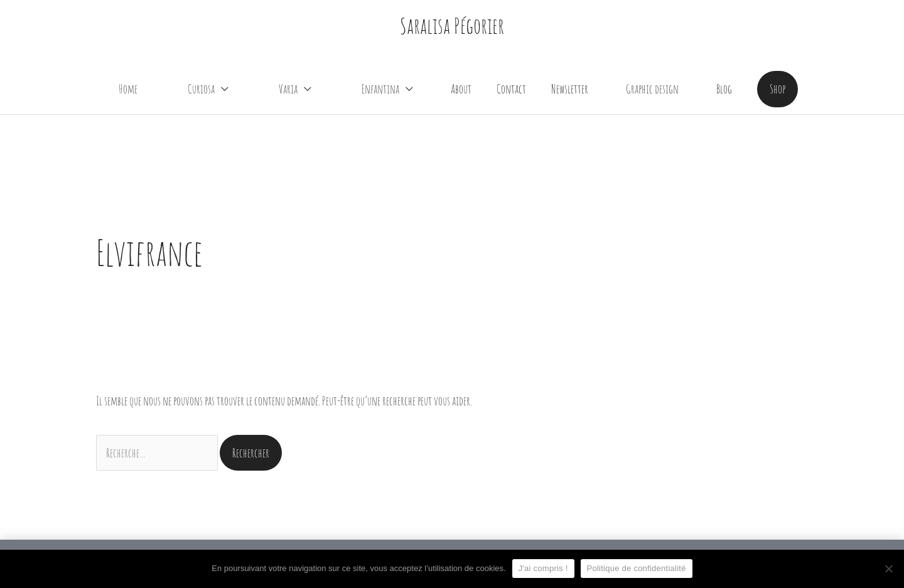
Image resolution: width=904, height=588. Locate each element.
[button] (778, 89)
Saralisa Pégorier (452, 25)
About (461, 89)
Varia (288, 89)
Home (128, 89)
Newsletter (570, 89)
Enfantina (380, 89)
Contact (511, 89)
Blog (724, 89)
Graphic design (652, 89)
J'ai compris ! (543, 568)
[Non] (888, 569)
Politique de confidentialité (637, 568)
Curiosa (201, 89)
